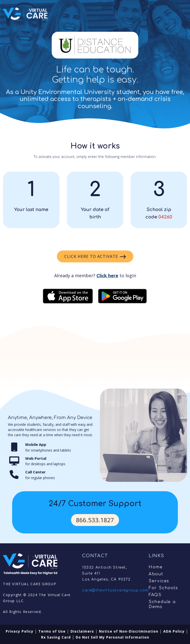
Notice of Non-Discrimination (129, 631)
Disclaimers (82, 631)
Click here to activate (95, 256)
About (156, 574)
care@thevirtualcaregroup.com (115, 590)
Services (159, 581)
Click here (107, 276)
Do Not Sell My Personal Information (112, 637)
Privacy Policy (20, 631)
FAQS (155, 595)
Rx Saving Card (56, 637)
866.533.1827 (95, 520)
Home (156, 567)
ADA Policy (174, 631)
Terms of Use (52, 631)
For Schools (163, 588)
